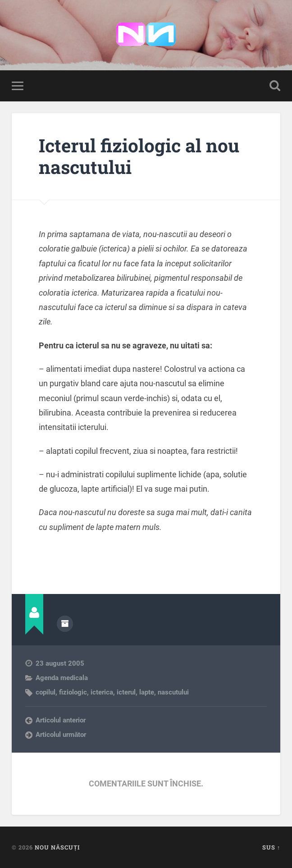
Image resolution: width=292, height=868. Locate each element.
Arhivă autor (65, 624)
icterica (102, 692)
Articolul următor (61, 735)
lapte (147, 692)
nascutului (173, 692)
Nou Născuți (57, 847)
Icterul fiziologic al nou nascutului (139, 156)
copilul (46, 692)
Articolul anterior (61, 720)
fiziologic (73, 692)
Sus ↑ (271, 847)
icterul (126, 692)
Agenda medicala (62, 678)
